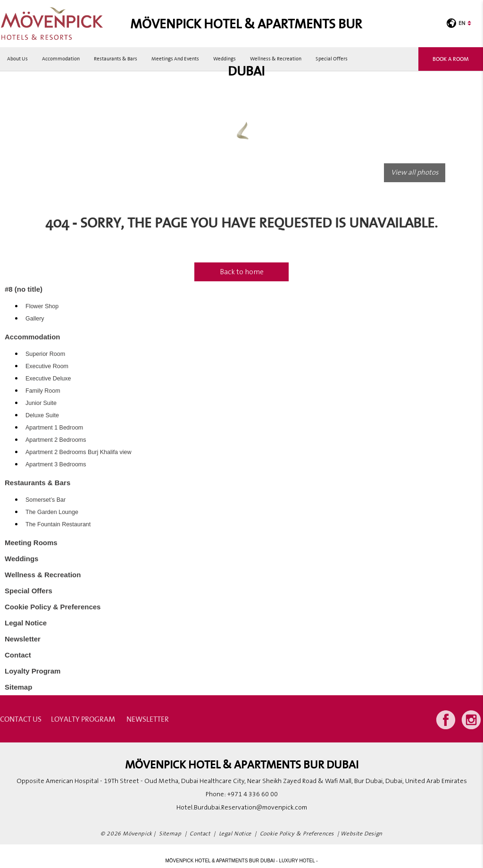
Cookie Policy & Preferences (53, 607)
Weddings (225, 59)
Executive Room (47, 366)
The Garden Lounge (52, 512)
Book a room (451, 59)
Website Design (361, 834)
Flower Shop (42, 306)
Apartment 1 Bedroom (54, 428)
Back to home (242, 272)
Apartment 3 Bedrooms (56, 464)
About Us (17, 59)
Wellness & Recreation (276, 59)
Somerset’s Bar (46, 500)
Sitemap (18, 687)
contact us (21, 719)
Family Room (43, 391)
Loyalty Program (33, 671)
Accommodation (61, 59)
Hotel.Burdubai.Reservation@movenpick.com (242, 808)
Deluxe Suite (42, 415)
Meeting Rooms (31, 543)
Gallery (35, 319)
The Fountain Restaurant (58, 524)
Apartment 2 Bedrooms (56, 440)
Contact (18, 655)
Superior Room (45, 354)
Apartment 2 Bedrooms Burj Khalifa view (78, 452)
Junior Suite (41, 403)
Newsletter (23, 639)
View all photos (415, 173)
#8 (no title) (24, 289)
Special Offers (332, 59)
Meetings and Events (175, 59)
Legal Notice (26, 623)
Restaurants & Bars (116, 59)
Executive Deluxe (48, 379)
